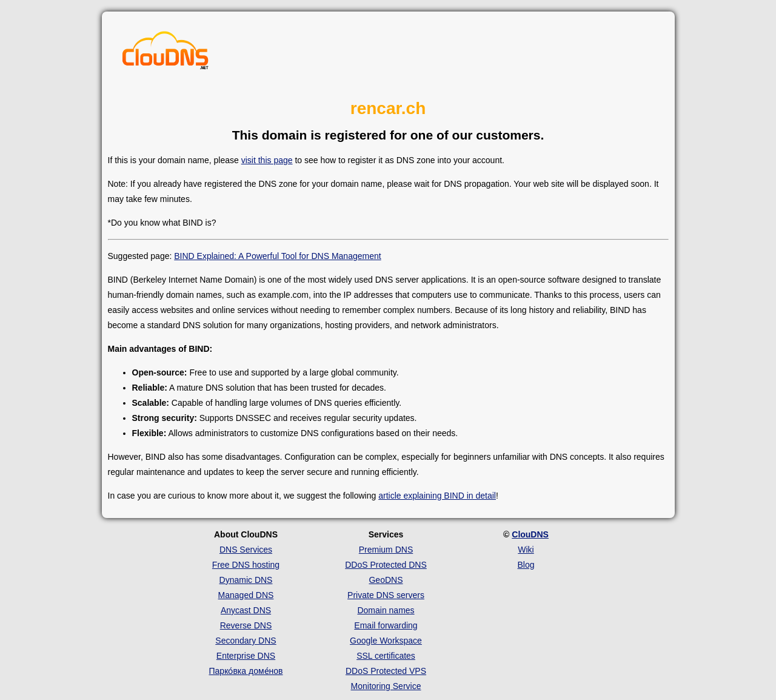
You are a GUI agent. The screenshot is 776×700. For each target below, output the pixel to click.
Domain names (386, 610)
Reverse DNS (246, 625)
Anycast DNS (246, 610)
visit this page (267, 160)
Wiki (526, 550)
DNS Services (246, 550)
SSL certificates (386, 656)
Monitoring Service (386, 686)
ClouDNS (530, 534)
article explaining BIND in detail (437, 496)
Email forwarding (386, 625)
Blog (526, 565)
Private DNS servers (386, 595)
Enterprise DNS (246, 656)
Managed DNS (246, 595)
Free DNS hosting (246, 565)
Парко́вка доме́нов (246, 671)
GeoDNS (386, 580)
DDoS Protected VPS (386, 671)
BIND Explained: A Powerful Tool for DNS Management (277, 256)
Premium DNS (386, 550)
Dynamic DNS (246, 580)
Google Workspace (386, 641)
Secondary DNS (246, 641)
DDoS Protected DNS (386, 565)
